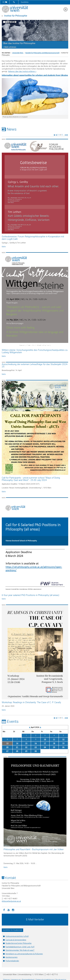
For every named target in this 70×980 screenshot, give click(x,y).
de (5, 2)
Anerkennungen (11, 957)
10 (45, 739)
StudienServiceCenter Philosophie (18, 943)
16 (36, 743)
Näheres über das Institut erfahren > (22, 71)
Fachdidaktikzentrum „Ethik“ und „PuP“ (20, 947)
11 (54, 739)
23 (36, 747)
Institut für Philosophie (16, 16)
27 (7, 751)
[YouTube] (9, 910)
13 (7, 743)
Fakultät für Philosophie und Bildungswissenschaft (42, 53)
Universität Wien (18, 53)
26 (63, 747)
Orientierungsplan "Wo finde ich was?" (20, 950)
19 (63, 743)
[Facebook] (4, 910)
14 (17, 743)
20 (7, 747)
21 (17, 747)
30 (36, 751)
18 (54, 743)
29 (26, 751)
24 (45, 747)
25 (54, 747)
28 (17, 751)
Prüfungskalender (12, 961)
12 (63, 739)
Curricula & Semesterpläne (16, 940)
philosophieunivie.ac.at (11, 901)
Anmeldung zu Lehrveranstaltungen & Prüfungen (24, 954)
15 (26, 743)
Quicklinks (25, 2)
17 (45, 743)
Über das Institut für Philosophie (19, 43)
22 (26, 747)
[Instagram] (13, 910)
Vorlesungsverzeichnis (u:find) (17, 936)
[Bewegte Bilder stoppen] (15, 22)
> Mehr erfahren (10, 47)
